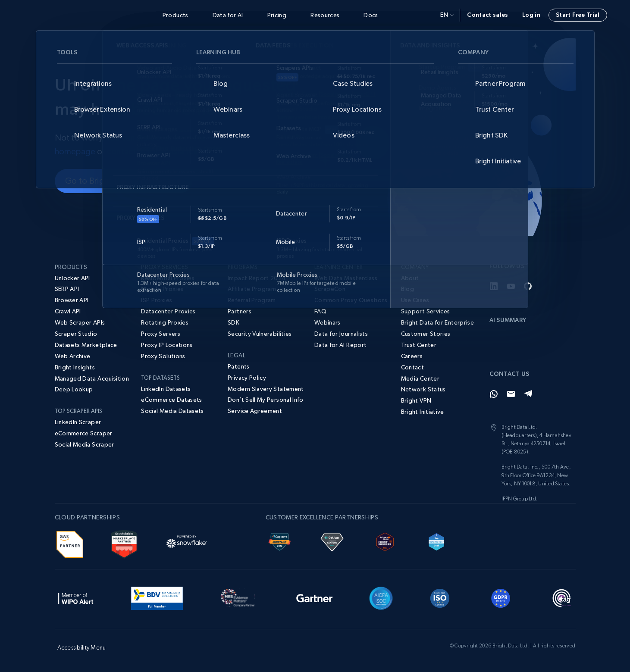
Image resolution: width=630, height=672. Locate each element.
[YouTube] (511, 286)
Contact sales (488, 15)
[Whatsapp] (494, 394)
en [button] (447, 15)
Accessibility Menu (82, 647)
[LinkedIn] (494, 286)
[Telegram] (528, 394)
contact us (126, 152)
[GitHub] (528, 286)
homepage (75, 152)
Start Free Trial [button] (578, 15)
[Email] (511, 394)
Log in (531, 15)
